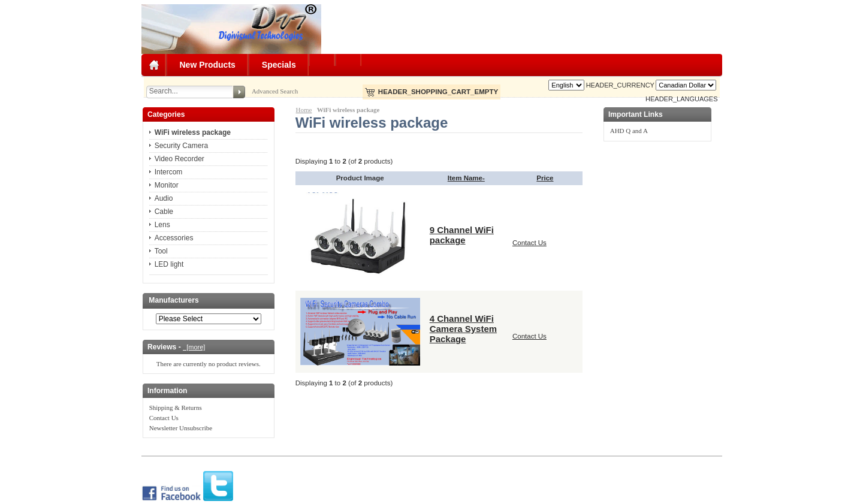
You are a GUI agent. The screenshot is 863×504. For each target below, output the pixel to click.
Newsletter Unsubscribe (181, 428)
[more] (194, 347)
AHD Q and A (629, 131)
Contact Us (164, 418)
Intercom (169, 172)
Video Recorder (179, 159)
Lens (162, 225)
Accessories (174, 238)
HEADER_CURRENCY (620, 85)
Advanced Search (275, 91)
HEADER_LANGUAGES (681, 99)
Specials (279, 65)
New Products (208, 65)
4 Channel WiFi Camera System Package (463, 329)
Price (545, 178)
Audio (164, 198)
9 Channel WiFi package (462, 235)
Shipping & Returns (176, 408)
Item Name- (466, 178)
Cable (164, 212)
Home (304, 110)
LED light (169, 264)
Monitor (167, 185)
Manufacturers (173, 301)
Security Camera (181, 146)
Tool (161, 251)
